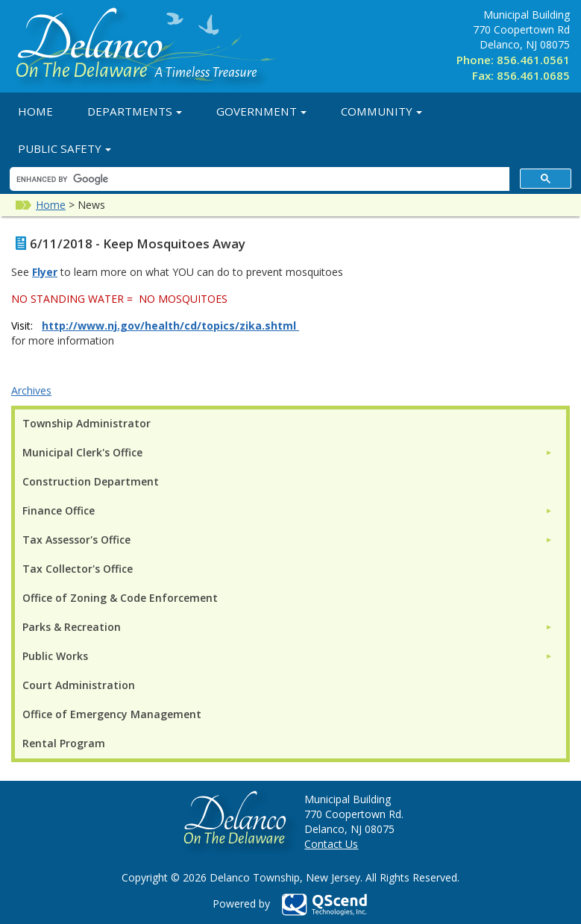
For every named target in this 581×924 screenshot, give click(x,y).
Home (35, 111)
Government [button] (261, 111)
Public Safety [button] (65, 148)
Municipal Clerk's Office (82, 452)
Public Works (55, 656)
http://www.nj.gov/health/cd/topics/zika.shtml (169, 326)
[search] (258, 179)
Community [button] (381, 111)
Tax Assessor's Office (76, 540)
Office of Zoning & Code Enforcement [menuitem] (120, 598)
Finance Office (59, 510)
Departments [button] (135, 111)
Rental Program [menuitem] (64, 743)
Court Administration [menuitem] (79, 685)
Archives (31, 390)
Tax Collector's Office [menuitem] (78, 569)
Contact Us (331, 844)
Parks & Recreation (72, 627)
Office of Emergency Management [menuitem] (112, 714)
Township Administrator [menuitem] (87, 423)
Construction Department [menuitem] (91, 481)
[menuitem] (288, 452)
